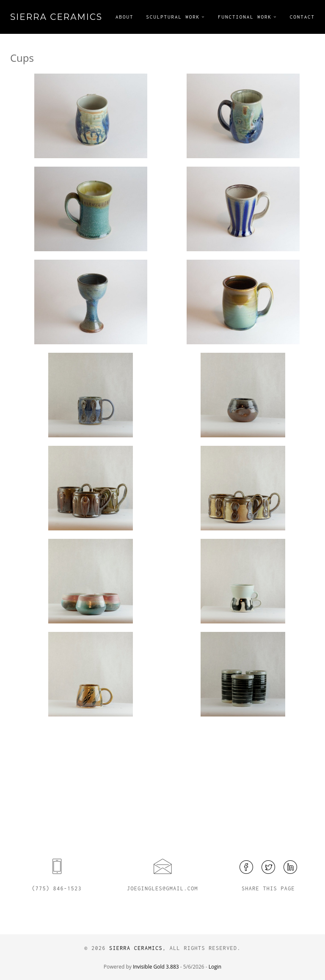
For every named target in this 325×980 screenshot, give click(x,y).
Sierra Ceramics (56, 17)
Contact (302, 17)
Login (215, 967)
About (124, 17)
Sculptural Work (173, 17)
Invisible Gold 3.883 (157, 967)
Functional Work (245, 17)
